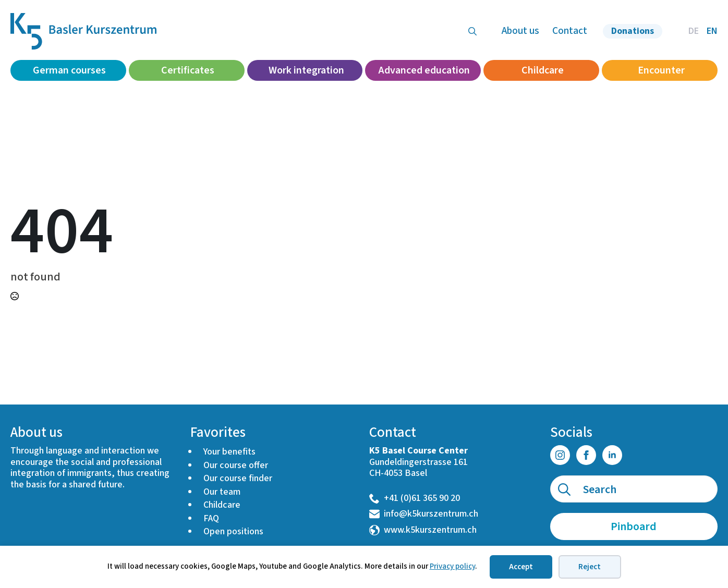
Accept (521, 567)
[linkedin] (612, 455)
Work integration (306, 70)
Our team (222, 492)
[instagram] (560, 455)
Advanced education (424, 70)
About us (520, 31)
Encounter (661, 70)
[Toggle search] (472, 31)
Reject (590, 567)
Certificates (188, 70)
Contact (570, 31)
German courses (69, 70)
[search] (564, 489)
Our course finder (238, 478)
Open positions (233, 531)
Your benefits (229, 452)
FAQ (211, 518)
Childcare (543, 70)
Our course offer (236, 465)
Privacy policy (452, 566)
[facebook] (586, 455)
